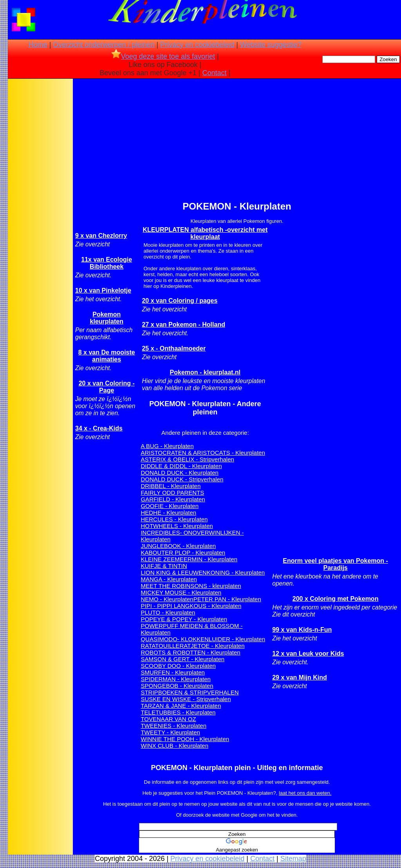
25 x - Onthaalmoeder (174, 348)
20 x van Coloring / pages (180, 301)
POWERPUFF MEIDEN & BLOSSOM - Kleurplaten (191, 629)
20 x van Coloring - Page (107, 387)
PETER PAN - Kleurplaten (227, 599)
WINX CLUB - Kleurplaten (174, 746)
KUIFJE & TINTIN (164, 566)
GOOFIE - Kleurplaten (170, 506)
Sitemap (293, 859)
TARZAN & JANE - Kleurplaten (181, 706)
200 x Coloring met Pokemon (336, 599)
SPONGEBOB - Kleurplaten (177, 686)
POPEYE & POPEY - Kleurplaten (184, 619)
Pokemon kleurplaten (107, 318)
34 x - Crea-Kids (99, 428)
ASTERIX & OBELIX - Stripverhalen (187, 459)
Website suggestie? (271, 45)
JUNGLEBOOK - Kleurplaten (178, 546)
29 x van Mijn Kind (300, 677)
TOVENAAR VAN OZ (168, 719)
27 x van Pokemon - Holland (183, 325)
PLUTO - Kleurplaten (168, 612)
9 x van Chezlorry (101, 236)
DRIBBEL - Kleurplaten (171, 486)
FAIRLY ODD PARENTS (172, 493)
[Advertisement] (40, 204)
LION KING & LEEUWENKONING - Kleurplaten (203, 572)
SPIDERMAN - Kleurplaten (175, 679)
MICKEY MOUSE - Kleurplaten (181, 592)
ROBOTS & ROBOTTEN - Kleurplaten (190, 652)
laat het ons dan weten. (305, 793)
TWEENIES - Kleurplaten (173, 726)
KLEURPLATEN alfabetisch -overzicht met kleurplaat (205, 233)
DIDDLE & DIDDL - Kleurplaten (181, 466)
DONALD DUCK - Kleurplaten (179, 473)
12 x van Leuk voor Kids (308, 654)
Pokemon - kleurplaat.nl (205, 372)
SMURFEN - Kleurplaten (173, 672)
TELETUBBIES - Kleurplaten (178, 712)
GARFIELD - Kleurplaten (173, 499)
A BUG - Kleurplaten (167, 446)
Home (38, 45)
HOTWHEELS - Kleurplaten (177, 526)
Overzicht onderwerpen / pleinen (104, 45)
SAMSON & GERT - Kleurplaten (182, 659)
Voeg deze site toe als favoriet (163, 56)
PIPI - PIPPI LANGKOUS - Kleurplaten (191, 606)
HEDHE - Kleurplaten (168, 513)
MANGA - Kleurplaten (169, 579)
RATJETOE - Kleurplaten (212, 646)
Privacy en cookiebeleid (197, 45)
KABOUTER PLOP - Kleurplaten (183, 552)
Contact (215, 73)
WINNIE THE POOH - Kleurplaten (185, 739)
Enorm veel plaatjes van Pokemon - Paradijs (335, 564)
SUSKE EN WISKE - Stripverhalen (186, 699)
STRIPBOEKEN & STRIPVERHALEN (190, 692)
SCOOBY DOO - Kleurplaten (178, 666)
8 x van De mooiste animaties (107, 356)
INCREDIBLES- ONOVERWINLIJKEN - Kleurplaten (192, 536)
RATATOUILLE (160, 646)
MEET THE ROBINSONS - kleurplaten (191, 586)
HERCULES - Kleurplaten (174, 519)
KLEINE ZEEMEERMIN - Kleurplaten (189, 559)
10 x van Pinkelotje (103, 290)
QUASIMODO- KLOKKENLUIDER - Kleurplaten (203, 639)
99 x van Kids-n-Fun (302, 630)
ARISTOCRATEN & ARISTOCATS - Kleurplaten (203, 453)
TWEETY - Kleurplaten (170, 732)
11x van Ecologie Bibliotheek (107, 263)
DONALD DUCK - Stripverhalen (182, 479)
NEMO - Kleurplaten (167, 599)
